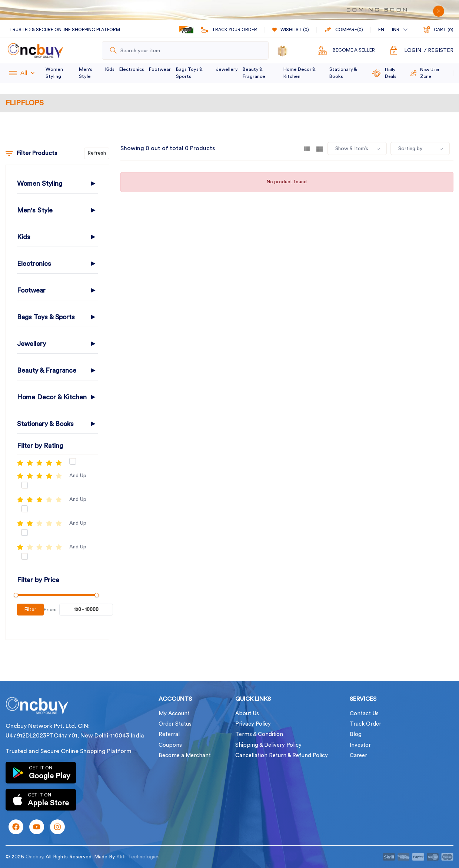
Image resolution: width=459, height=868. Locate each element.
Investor (360, 745)
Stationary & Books (343, 73)
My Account (174, 714)
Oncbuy (34, 857)
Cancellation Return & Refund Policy (282, 755)
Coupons (170, 745)
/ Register (439, 50)
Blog (356, 734)
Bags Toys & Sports (189, 73)
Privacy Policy (253, 724)
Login (413, 50)
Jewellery (227, 69)
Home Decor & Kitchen (299, 73)
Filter (30, 609)
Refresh (97, 153)
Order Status (175, 724)
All (27, 73)
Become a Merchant (185, 755)
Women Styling (54, 73)
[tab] (307, 148)
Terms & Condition (259, 734)
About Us (247, 714)
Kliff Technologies (138, 857)
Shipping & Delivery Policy (268, 745)
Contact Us (364, 714)
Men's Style (86, 73)
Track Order (365, 724)
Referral (169, 734)
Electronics (132, 69)
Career (358, 755)
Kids (110, 69)
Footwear (160, 69)
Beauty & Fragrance (254, 73)
